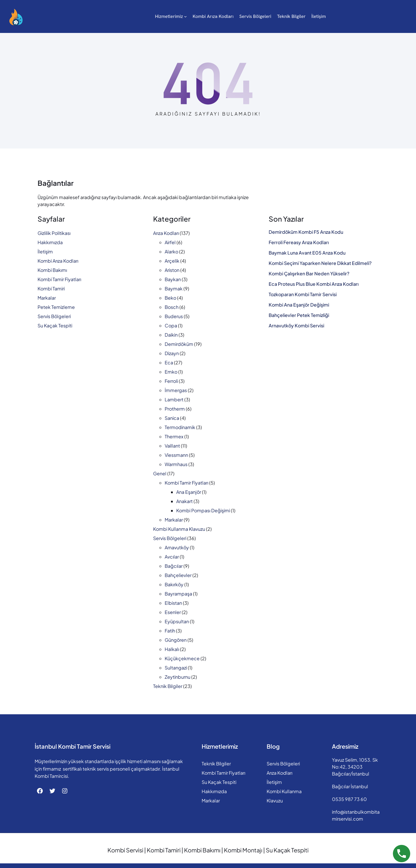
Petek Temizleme (56, 307)
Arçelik (172, 261)
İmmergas (176, 390)
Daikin (171, 335)
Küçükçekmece (182, 658)
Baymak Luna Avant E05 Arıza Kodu (307, 253)
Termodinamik (180, 427)
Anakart (184, 501)
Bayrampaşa (178, 594)
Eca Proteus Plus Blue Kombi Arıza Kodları (314, 284)
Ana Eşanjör (189, 492)
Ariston (172, 270)
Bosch (172, 307)
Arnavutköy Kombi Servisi (296, 326)
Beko (170, 298)
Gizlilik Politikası (54, 233)
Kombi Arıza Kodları (58, 261)
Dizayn (172, 353)
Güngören (176, 640)
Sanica (172, 418)
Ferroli (171, 381)
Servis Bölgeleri (54, 316)
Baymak (174, 289)
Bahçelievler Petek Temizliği (299, 315)
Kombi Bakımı (52, 270)
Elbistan (173, 603)
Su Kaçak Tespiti (55, 325)
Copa (171, 325)
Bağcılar (174, 566)
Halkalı (172, 649)
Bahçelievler (178, 575)
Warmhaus (176, 464)
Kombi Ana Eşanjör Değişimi (299, 305)
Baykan (173, 279)
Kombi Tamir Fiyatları (59, 279)
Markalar (47, 298)
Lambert (174, 399)
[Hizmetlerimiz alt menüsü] (159, 16)
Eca (169, 362)
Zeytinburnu (178, 677)
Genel (160, 473)
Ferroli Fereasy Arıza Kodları (299, 242)
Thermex (174, 436)
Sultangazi (176, 668)
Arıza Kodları (166, 233)
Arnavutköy (177, 547)
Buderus (174, 316)
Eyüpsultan (177, 621)
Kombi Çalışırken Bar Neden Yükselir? (309, 274)
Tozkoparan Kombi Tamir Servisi (303, 294)
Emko (171, 372)
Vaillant (172, 446)
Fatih (170, 631)
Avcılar (172, 557)
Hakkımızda (50, 242)
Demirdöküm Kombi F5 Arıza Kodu (306, 232)
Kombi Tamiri (51, 289)
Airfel (170, 242)
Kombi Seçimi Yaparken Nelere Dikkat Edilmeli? (320, 263)
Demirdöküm (179, 344)
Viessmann (176, 455)
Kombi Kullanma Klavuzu (179, 529)
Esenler (173, 612)
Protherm (175, 409)
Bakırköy (174, 584)
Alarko (171, 252)
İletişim (45, 252)
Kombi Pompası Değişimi (203, 510)
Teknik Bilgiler (168, 686)
